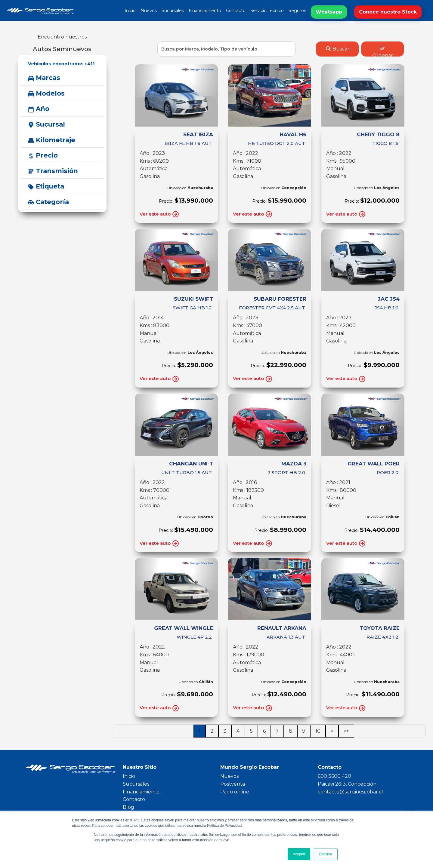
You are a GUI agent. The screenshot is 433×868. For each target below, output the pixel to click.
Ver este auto (159, 214)
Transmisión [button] (53, 171)
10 (318, 731)
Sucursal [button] (46, 124)
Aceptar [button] (299, 854)
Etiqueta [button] (46, 186)
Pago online (235, 792)
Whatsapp (329, 12)
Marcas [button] (44, 78)
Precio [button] (43, 155)
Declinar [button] (326, 854)
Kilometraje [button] (52, 140)
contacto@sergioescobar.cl (350, 792)
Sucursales (173, 11)
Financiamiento (205, 11)
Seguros (297, 11)
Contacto (236, 11)
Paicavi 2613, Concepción (347, 784)
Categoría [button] (48, 202)
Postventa (233, 784)
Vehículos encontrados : (61, 64)
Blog (128, 807)
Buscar (337, 49)
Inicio (130, 11)
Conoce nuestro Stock (388, 12)
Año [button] (39, 109)
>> (346, 731)
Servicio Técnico (267, 11)
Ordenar (383, 51)
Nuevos (149, 11)
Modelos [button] (46, 93)
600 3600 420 (334, 776)
